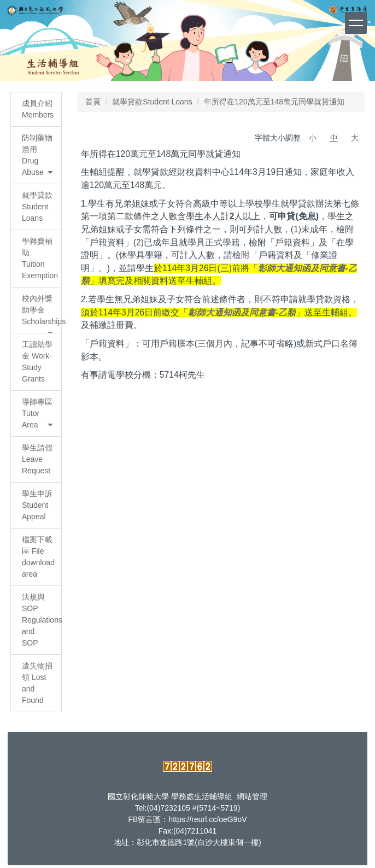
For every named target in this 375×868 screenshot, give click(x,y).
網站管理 (252, 796)
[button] (36, 155)
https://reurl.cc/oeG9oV (207, 819)
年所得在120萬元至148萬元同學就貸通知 (274, 102)
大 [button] (355, 138)
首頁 (93, 102)
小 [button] (313, 138)
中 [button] (334, 138)
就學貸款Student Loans (152, 102)
